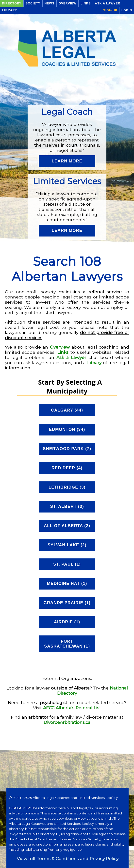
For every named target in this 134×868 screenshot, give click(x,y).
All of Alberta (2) (67, 526)
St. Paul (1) (67, 564)
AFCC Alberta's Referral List (72, 708)
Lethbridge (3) (67, 487)
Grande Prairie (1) (67, 603)
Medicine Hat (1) (67, 583)
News (50, 3)
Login (127, 10)
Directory (12, 3)
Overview (67, 3)
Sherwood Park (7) (67, 449)
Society (33, 3)
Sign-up (110, 10)
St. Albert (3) (67, 506)
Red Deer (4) (67, 468)
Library (10, 10)
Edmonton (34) (67, 429)
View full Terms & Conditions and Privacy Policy (68, 858)
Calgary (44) (67, 410)
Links (86, 3)
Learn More (67, 161)
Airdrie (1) (67, 622)
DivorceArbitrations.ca (67, 722)
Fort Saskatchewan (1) (67, 644)
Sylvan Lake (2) (67, 545)
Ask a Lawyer (108, 3)
